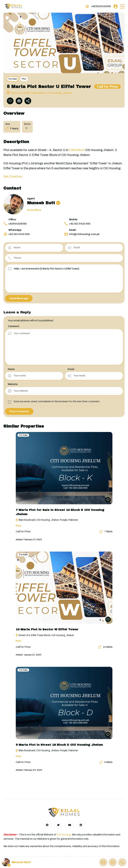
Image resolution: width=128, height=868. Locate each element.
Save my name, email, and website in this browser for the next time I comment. (57, 401)
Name (11, 369)
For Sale (13, 79)
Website (13, 384)
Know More (34, 210)
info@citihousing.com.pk (82, 234)
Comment (14, 326)
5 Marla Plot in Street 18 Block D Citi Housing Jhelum (59, 745)
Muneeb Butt (41, 203)
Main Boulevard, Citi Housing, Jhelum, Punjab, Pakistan (47, 520)
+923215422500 (101, 6)
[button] (122, 6)
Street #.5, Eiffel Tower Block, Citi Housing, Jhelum (45, 635)
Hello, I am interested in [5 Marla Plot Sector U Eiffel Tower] (66, 278)
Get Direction (13, 177)
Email (71, 369)
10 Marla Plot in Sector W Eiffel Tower (47, 629)
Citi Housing (64, 835)
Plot (24, 79)
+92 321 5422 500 (77, 224)
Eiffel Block (77, 150)
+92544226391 (15, 224)
